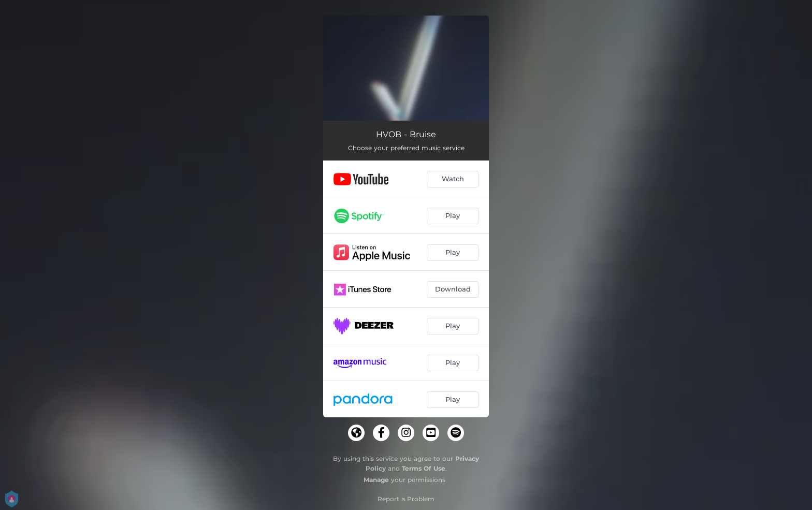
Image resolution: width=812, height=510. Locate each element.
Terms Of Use (424, 468)
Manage (376, 480)
